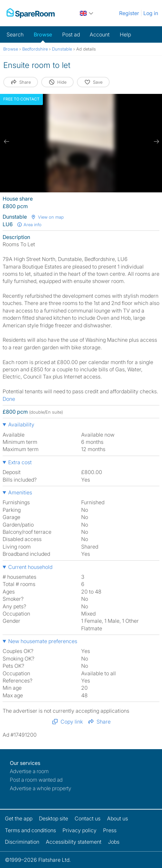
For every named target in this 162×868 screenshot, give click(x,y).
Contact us (88, 818)
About (117, 818)
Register (129, 13)
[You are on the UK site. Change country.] (87, 13)
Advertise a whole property (41, 788)
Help (125, 34)
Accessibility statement (74, 842)
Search (15, 34)
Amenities (20, 492)
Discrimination (22, 842)
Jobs (114, 842)
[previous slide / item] (7, 141)
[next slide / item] (155, 141)
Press (110, 830)
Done (9, 399)
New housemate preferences (43, 641)
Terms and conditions (30, 830)
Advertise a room (29, 771)
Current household (30, 567)
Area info (29, 225)
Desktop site (54, 818)
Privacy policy (80, 830)
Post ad (71, 34)
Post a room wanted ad (36, 780)
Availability (21, 424)
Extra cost (20, 462)
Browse (43, 34)
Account (100, 34)
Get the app (19, 818)
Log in (151, 13)
